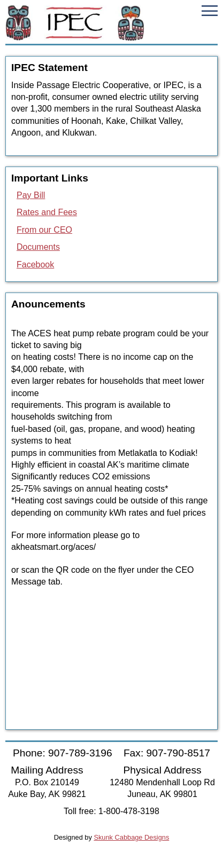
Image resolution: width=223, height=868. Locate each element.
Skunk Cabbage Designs (131, 837)
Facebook (35, 265)
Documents (38, 247)
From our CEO (44, 230)
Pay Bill (31, 195)
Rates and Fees (47, 212)
